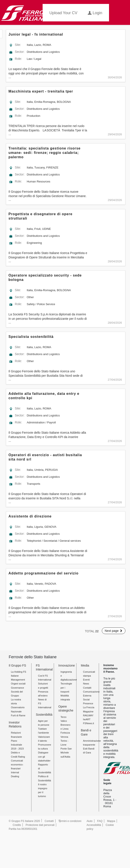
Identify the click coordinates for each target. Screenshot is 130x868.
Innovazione (67, 665)
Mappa (111, 821)
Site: (18, 45)
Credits (17, 825)
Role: (18, 59)
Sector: (20, 52)
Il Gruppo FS (17, 665)
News (86, 684)
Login (95, 13)
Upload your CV (63, 13)
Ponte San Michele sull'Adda (66, 753)
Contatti (49, 821)
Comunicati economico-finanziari (17, 765)
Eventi (86, 680)
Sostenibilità (44, 715)
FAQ (100, 821)
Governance (17, 688)
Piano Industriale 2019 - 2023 (17, 745)
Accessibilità (94, 825)
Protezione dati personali (40, 825)
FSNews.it (88, 723)
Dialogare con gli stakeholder (44, 756)
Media (85, 665)
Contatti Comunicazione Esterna (91, 692)
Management (18, 680)
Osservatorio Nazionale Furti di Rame (18, 711)
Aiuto (89, 821)
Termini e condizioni (70, 821)
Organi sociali (18, 684)
